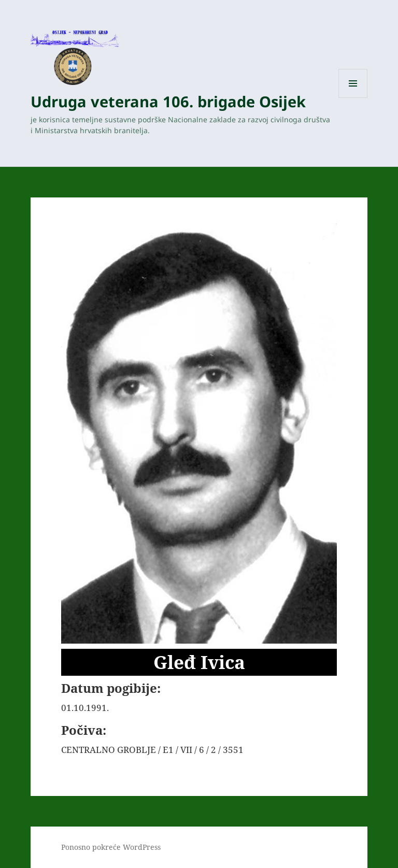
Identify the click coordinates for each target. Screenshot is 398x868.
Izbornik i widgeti (353, 98)
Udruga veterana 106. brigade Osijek (168, 101)
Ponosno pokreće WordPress (111, 847)
